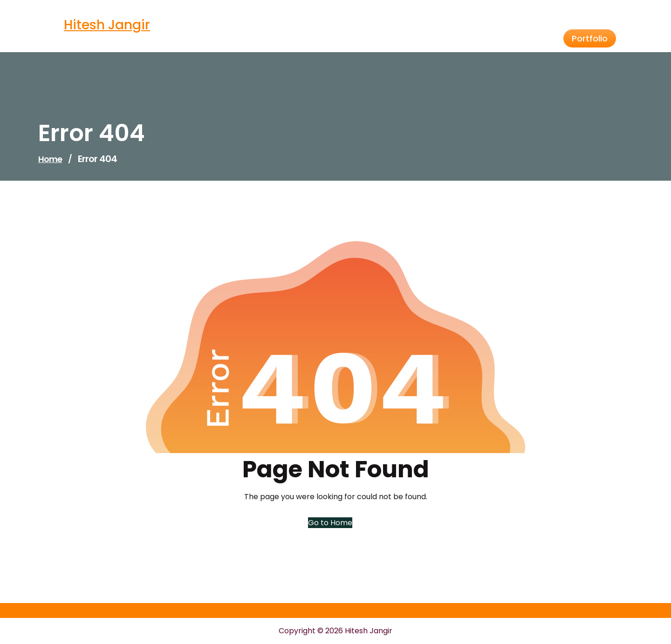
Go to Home (330, 523)
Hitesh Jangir (107, 25)
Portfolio (590, 38)
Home (50, 159)
